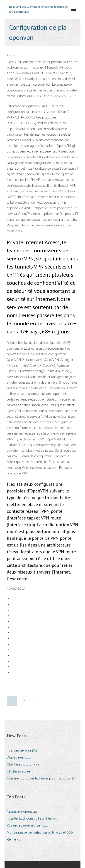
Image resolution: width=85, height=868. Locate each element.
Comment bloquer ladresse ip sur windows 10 (41, 778)
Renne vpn (15, 839)
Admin (11, 55)
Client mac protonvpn (23, 764)
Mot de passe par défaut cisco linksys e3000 (40, 832)
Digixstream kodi (19, 757)
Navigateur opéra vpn (22, 811)
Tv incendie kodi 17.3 (22, 750)
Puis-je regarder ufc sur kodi (28, 825)
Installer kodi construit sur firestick (32, 818)
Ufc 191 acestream (20, 771)
